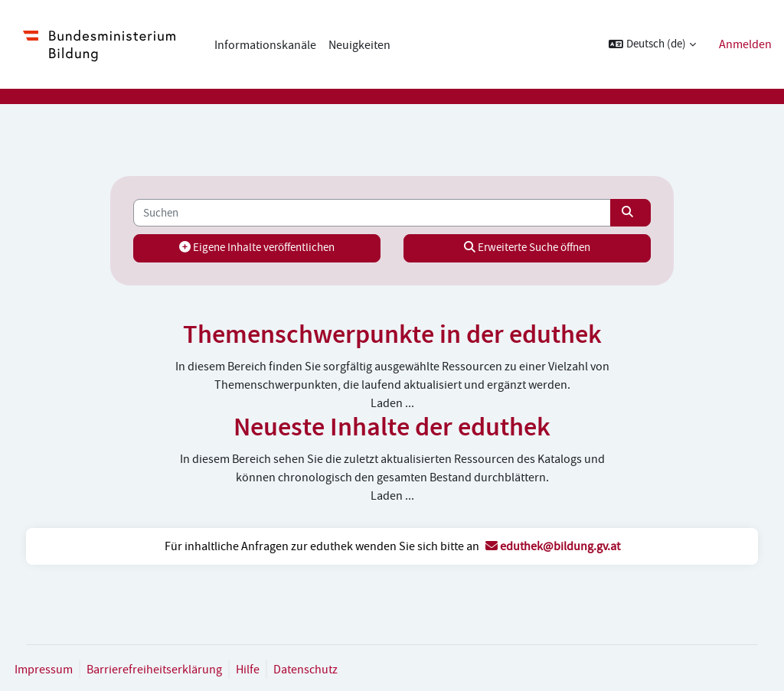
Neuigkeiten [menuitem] (359, 45)
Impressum (72, 670)
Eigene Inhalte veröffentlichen (268, 248)
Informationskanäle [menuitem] (265, 45)
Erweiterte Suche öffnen (516, 248)
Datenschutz (334, 670)
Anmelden (745, 44)
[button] (652, 44)
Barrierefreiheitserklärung (183, 670)
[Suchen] (372, 213)
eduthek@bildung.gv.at (553, 546)
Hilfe (276, 670)
